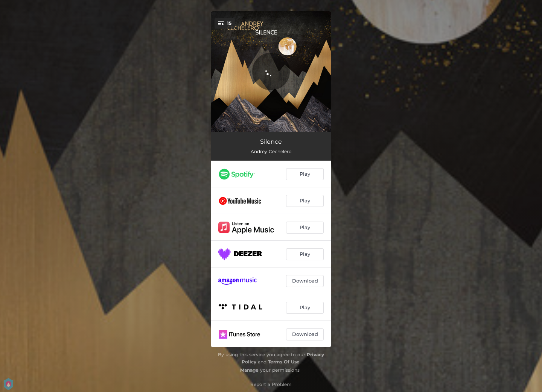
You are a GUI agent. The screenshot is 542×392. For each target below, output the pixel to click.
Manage (249, 370)
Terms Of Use (284, 362)
